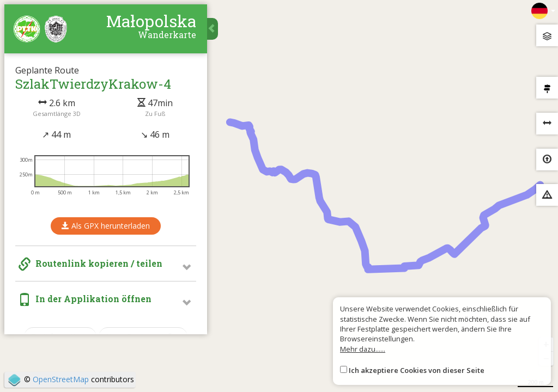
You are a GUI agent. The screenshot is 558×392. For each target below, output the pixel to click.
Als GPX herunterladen (106, 227)
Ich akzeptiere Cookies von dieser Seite (417, 370)
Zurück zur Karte (61, 337)
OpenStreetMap (61, 379)
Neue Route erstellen (144, 337)
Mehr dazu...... (363, 349)
